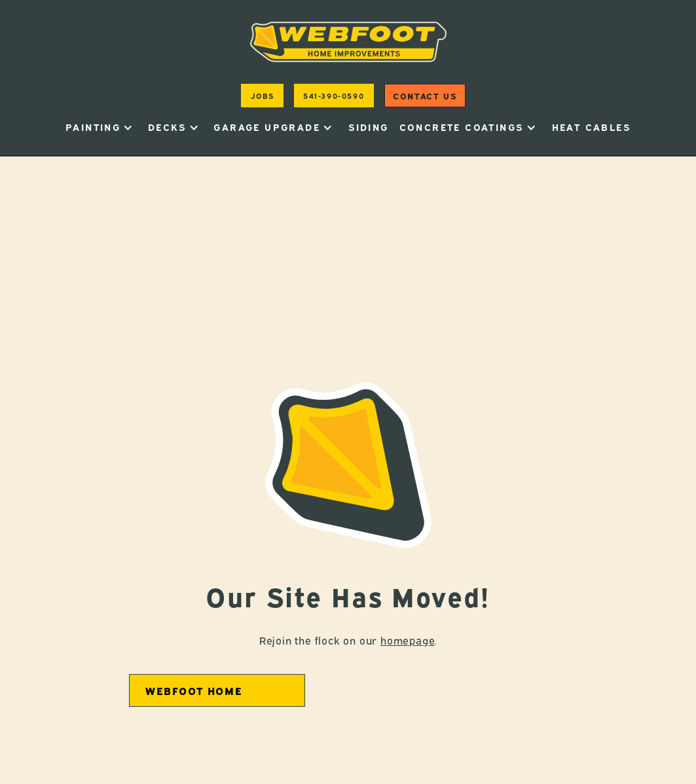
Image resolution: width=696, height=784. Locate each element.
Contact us (425, 96)
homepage (407, 640)
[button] (99, 127)
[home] (348, 42)
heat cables (591, 127)
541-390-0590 (334, 95)
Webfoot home (194, 690)
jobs (262, 95)
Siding (368, 127)
